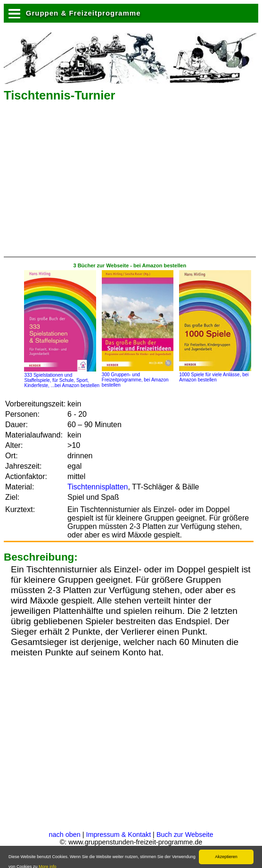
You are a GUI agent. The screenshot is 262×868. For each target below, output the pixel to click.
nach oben (65, 835)
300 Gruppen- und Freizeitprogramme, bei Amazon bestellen (138, 377)
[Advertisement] (114, 182)
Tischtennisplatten (98, 487)
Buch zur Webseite (185, 835)
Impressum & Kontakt (119, 835)
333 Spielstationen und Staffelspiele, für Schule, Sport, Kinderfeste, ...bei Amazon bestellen (62, 378)
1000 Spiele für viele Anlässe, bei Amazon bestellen (215, 375)
